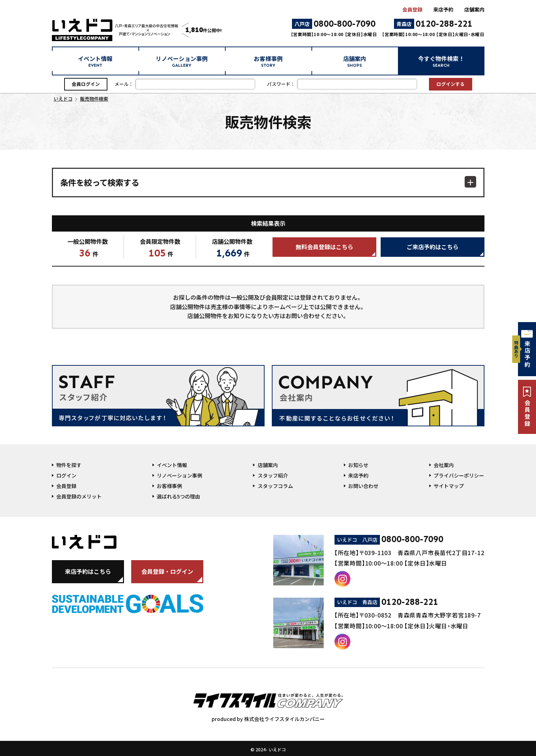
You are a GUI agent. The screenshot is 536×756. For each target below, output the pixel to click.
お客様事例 (268, 61)
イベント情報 (95, 61)
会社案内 (444, 465)
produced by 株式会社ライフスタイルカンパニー (268, 704)
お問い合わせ (363, 486)
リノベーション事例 (182, 61)
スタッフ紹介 (273, 475)
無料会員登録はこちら (324, 247)
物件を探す (69, 465)
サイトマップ (449, 486)
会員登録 (412, 9)
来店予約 (443, 9)
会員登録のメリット (79, 496)
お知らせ (358, 465)
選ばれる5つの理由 (178, 496)
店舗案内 (474, 9)
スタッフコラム (275, 486)
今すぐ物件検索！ (441, 61)
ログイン (66, 475)
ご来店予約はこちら (433, 247)
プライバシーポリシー (459, 475)
